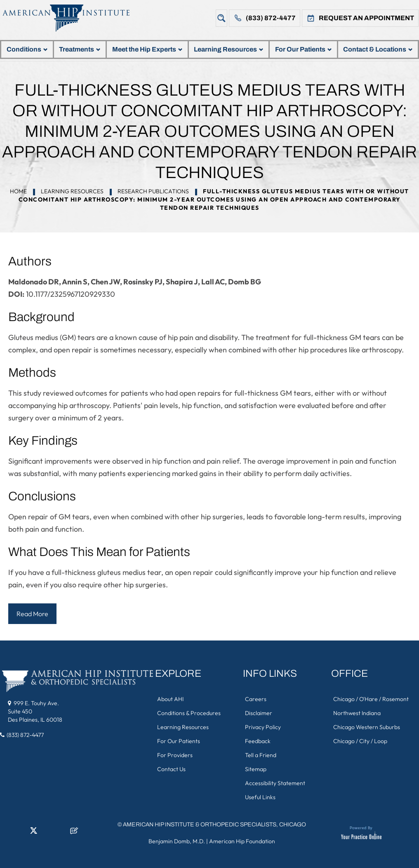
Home (18, 191)
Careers (256, 699)
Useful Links (260, 797)
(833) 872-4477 (271, 18)
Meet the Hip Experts (147, 49)
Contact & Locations (378, 49)
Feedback (258, 741)
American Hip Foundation (242, 841)
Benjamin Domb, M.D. (177, 841)
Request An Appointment (366, 18)
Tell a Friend (261, 755)
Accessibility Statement (275, 783)
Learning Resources (228, 49)
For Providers (175, 755)
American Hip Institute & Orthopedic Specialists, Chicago (214, 825)
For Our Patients (303, 49)
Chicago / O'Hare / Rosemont (371, 699)
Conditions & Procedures (189, 713)
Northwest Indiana (357, 713)
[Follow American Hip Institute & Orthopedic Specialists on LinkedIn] (20, 833)
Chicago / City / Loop (360, 741)
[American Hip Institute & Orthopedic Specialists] (72, 18)
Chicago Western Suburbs (367, 727)
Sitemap (256, 769)
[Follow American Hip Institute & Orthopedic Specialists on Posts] (74, 833)
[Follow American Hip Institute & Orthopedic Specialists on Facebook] (6, 833)
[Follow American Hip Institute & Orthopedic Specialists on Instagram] (47, 833)
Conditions (27, 49)
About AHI (170, 699)
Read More (32, 614)
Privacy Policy (263, 727)
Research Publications (153, 191)
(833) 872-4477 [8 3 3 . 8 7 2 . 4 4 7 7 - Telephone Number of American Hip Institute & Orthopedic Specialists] (25, 735)
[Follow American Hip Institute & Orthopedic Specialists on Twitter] (33, 833)
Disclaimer (259, 713)
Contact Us (171, 769)
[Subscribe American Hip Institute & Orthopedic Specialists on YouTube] (61, 833)
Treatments (80, 49)
